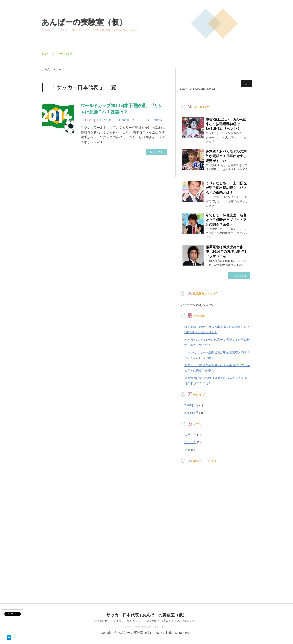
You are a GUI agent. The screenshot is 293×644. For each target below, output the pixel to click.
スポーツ (102, 120)
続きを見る (156, 152)
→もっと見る (239, 276)
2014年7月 (191, 405)
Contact (66, 54)
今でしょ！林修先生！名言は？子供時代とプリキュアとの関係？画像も (226, 220)
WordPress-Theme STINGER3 (146, 627)
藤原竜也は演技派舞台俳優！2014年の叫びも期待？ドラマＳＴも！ (227, 252)
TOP (45, 54)
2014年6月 (191, 413)
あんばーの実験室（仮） (84, 22)
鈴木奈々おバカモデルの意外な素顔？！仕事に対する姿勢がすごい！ (226, 156)
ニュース (190, 442)
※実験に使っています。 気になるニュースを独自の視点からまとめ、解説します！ (147, 621)
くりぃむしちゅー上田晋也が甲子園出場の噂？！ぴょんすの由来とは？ (226, 188)
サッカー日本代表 (119, 120)
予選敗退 (157, 120)
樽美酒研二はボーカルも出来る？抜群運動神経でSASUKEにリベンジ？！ (226, 124)
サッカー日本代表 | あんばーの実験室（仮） (146, 615)
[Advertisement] (193, 533)
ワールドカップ (140, 120)
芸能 (187, 450)
